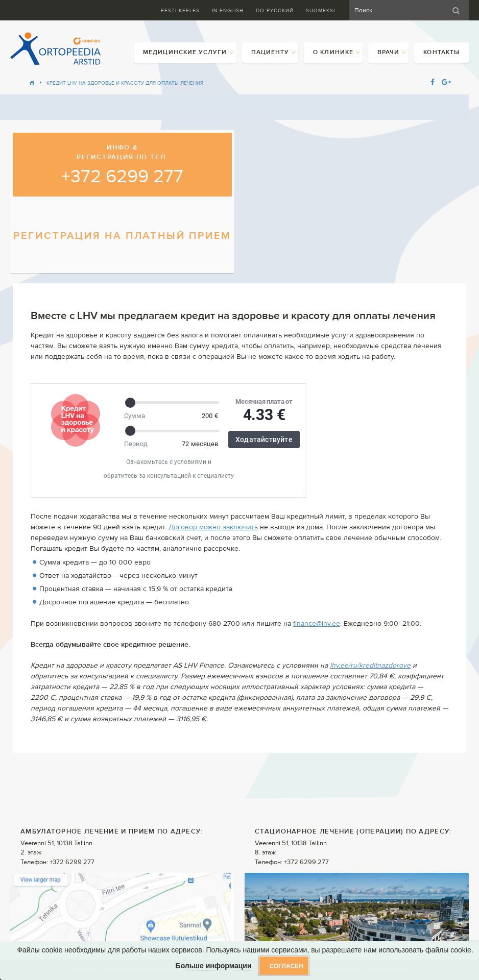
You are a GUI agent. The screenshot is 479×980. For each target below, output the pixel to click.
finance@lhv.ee (317, 624)
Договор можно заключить (213, 527)
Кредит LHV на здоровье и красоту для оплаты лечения (125, 83)
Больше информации (214, 966)
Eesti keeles (180, 10)
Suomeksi (320, 10)
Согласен (286, 966)
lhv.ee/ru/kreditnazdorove (370, 666)
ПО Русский (275, 10)
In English (228, 10)
